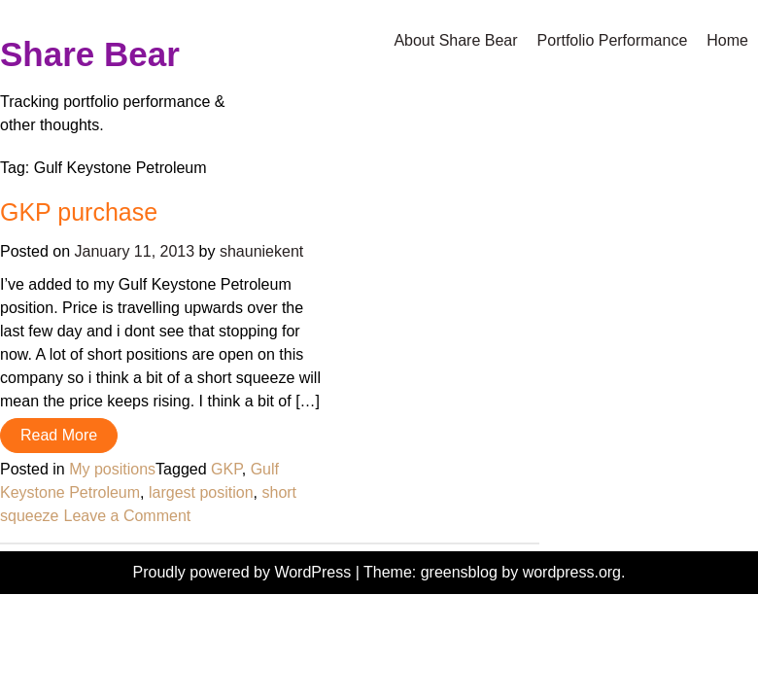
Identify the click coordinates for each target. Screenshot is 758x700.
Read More (59, 435)
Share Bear (90, 54)
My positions (112, 469)
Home (727, 40)
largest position (201, 492)
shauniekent (261, 251)
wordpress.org (572, 572)
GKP (226, 469)
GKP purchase (79, 212)
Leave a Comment (128, 516)
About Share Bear (455, 40)
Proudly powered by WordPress (244, 572)
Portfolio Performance (613, 40)
